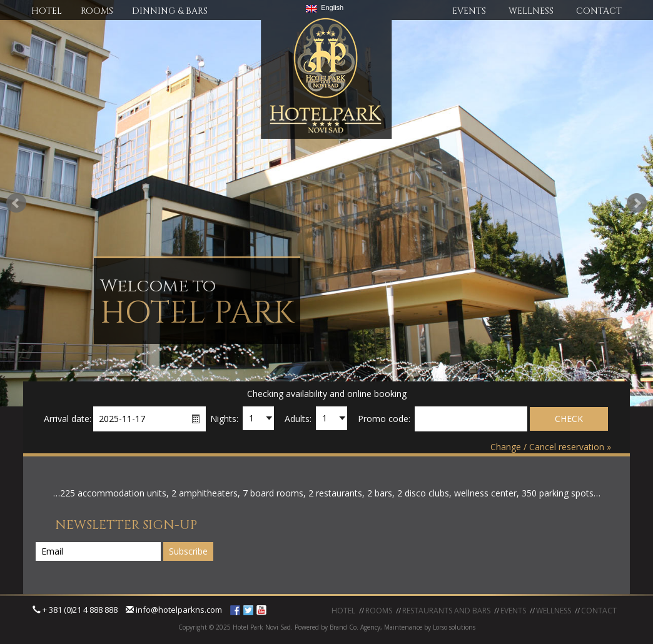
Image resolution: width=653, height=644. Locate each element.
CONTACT (599, 11)
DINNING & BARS (170, 11)
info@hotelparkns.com (174, 610)
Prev (16, 203)
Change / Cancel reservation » (551, 447)
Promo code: (384, 419)
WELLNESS (531, 11)
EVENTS (469, 11)
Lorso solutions (454, 627)
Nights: (224, 419)
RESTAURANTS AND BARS (446, 611)
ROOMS (97, 11)
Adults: (298, 419)
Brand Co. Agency (354, 627)
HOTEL (47, 11)
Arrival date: (68, 419)
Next (637, 203)
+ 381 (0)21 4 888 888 (75, 610)
